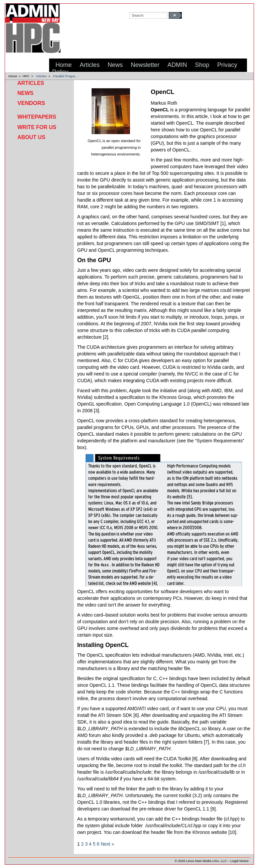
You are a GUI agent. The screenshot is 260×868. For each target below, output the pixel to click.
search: (136, 7)
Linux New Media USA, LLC (206, 861)
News (25, 93)
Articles (41, 76)
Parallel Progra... (65, 76)
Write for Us (37, 127)
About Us (31, 137)
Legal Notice (240, 861)
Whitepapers (37, 117)
